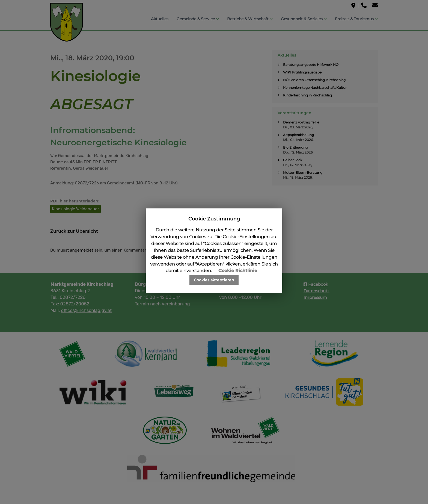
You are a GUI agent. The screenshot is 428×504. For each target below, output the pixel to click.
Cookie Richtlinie (238, 271)
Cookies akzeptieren (214, 280)
